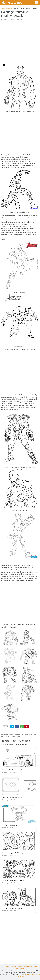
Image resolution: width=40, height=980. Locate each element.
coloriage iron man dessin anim (15, 734)
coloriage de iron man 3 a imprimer (14, 732)
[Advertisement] (20, 42)
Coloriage (5, 19)
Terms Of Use (21, 966)
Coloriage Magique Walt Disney (12, 853)
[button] (37, 3)
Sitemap (22, 968)
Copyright (14, 966)
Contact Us (7, 966)
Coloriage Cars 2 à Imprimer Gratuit (14, 770)
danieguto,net (6, 570)
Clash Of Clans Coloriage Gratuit (13, 881)
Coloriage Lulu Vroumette (10, 825)
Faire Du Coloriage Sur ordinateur (13, 798)
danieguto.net (12, 2)
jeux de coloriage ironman (13, 736)
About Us (29, 966)
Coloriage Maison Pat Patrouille (12, 908)
